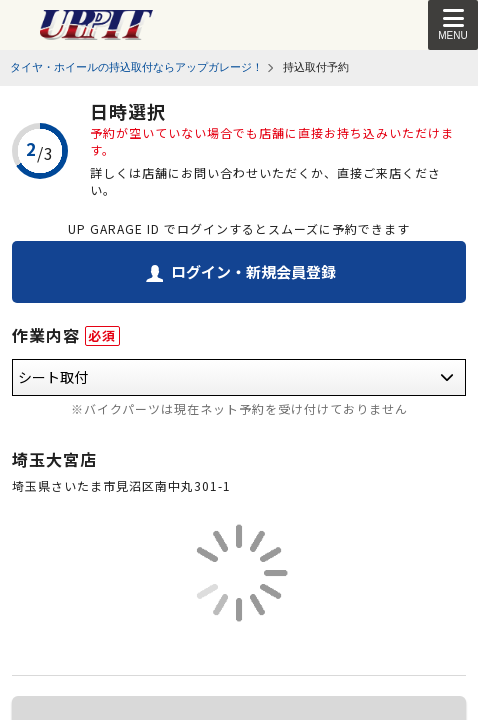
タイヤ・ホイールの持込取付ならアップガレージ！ (136, 67)
